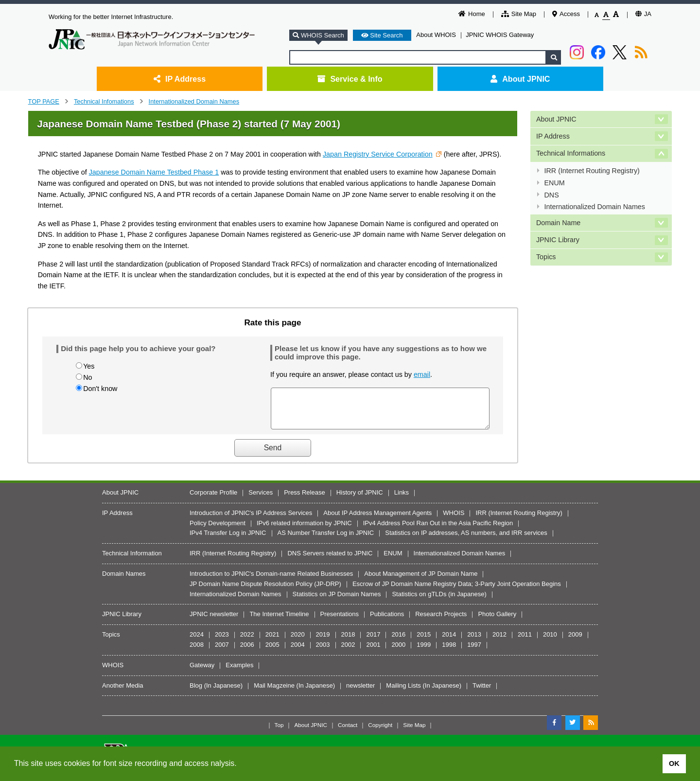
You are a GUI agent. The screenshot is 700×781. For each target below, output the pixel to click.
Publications (387, 621)
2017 (373, 642)
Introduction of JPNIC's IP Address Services (251, 520)
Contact (348, 732)
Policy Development (218, 530)
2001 (373, 652)
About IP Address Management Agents (377, 520)
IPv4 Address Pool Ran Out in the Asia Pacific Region (438, 530)
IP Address (180, 79)
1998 (449, 652)
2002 (348, 652)
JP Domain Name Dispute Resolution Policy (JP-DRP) (265, 591)
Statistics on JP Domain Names (337, 601)
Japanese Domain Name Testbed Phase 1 (154, 172)
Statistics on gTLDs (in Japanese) (439, 601)
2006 (247, 652)
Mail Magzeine (274, 693)
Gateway (202, 672)
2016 (398, 642)
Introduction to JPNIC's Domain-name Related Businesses (271, 581)
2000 (398, 652)
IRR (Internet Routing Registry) (592, 171)
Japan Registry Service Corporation (378, 154)
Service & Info (350, 79)
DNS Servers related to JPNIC (330, 560)
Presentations (340, 621)
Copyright (380, 732)
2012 (499, 642)
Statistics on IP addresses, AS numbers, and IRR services (466, 540)
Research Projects (441, 621)
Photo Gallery (497, 621)
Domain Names (124, 581)
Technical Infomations (104, 101)
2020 (298, 642)
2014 (449, 642)
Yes (89, 366)
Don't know (100, 389)
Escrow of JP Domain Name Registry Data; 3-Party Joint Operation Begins (457, 591)
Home (472, 14)
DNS (552, 195)
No (87, 377)
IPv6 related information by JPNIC (304, 530)
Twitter (482, 693)
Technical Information (132, 560)
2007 (222, 652)
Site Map (519, 14)
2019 (323, 642)
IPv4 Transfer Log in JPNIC (228, 540)
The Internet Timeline (279, 621)
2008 (197, 652)
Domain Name (558, 223)
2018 (348, 642)
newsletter (360, 693)
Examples (239, 672)
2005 (272, 652)
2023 (222, 642)
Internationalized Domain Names (194, 101)
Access (566, 14)
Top (279, 732)
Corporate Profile (213, 500)
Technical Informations (571, 153)
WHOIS (454, 520)
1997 (474, 652)
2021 (272, 642)
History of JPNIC (360, 500)
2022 (247, 642)
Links (402, 500)
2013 (474, 642)
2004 (298, 652)
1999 (424, 652)
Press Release (305, 500)
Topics (546, 257)
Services (261, 500)
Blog (196, 693)
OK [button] (674, 763)
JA (643, 14)
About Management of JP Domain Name (421, 581)
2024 (197, 642)
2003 (323, 652)
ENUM (555, 183)
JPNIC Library (558, 240)
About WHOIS (436, 35)
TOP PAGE (44, 101)
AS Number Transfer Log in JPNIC (326, 540)
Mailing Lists (403, 693)
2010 (550, 642)
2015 (424, 642)
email (422, 374)
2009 (575, 642)
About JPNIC (520, 79)
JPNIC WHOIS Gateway (500, 35)
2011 (525, 642)
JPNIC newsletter (214, 621)
